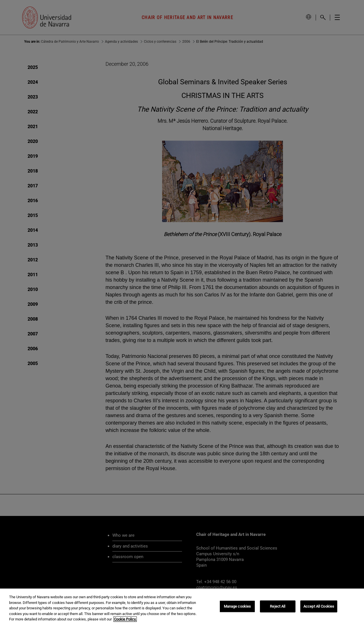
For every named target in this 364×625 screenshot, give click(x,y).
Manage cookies (237, 606)
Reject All (278, 606)
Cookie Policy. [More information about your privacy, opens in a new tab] (125, 619)
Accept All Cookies (319, 606)
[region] (182, 607)
